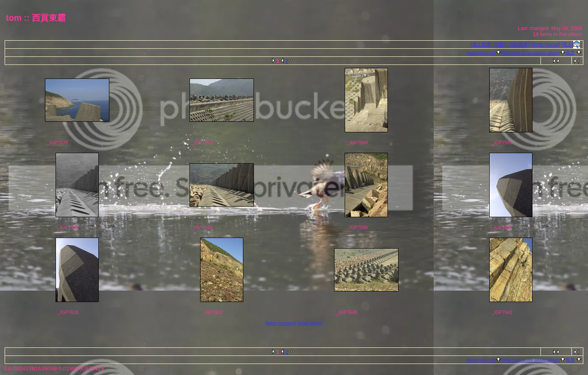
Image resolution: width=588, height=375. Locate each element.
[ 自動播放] (518, 44)
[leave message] (281, 323)
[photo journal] (545, 44)
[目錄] (499, 44)
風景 (570, 53)
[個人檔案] (482, 44)
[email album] (310, 323)
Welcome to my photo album (531, 53)
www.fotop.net (481, 53)
